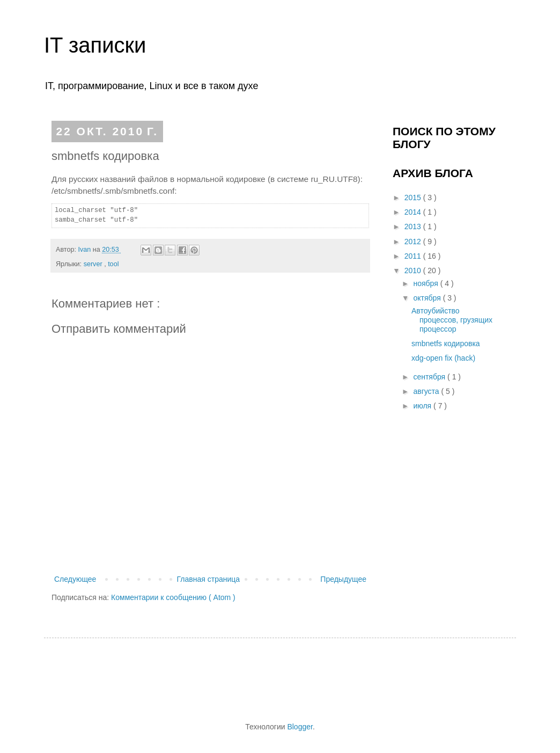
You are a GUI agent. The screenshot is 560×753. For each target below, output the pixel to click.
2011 (414, 256)
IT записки (95, 45)
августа (427, 391)
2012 (414, 242)
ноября (426, 283)
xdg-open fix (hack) (443, 358)
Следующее (75, 579)
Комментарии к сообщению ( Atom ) (173, 597)
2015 (414, 198)
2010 (414, 271)
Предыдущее (343, 579)
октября (428, 298)
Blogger (300, 727)
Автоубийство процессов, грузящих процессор (452, 320)
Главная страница (209, 579)
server (94, 264)
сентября (430, 377)
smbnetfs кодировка (446, 343)
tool (113, 264)
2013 (414, 226)
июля (423, 406)
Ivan (85, 250)
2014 (414, 212)
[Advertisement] (255, 678)
